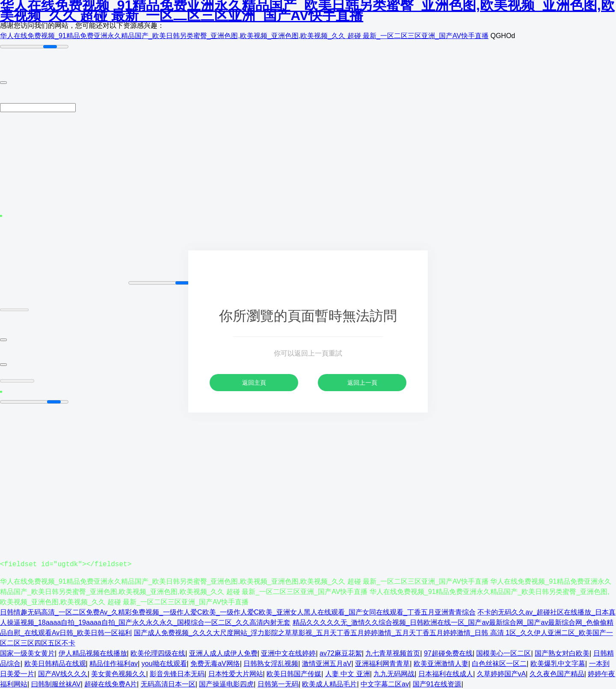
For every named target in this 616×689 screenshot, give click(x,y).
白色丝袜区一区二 (499, 663)
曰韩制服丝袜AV (56, 684)
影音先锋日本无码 (177, 673)
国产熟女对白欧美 (562, 653)
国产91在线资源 (437, 684)
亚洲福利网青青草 (382, 663)
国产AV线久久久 (63, 673)
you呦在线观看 (164, 663)
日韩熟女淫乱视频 (271, 663)
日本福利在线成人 (446, 673)
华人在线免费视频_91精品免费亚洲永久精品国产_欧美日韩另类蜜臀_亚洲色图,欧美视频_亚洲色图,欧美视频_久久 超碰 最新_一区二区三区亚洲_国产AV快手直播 (244, 36)
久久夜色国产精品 (557, 673)
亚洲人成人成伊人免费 (223, 653)
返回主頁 (254, 383)
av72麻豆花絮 (341, 653)
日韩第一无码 (278, 684)
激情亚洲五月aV (327, 663)
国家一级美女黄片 (27, 653)
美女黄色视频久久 (118, 673)
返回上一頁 (362, 383)
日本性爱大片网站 (236, 673)
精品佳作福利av (114, 663)
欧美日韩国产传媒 (294, 673)
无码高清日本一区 (168, 684)
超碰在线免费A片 (111, 684)
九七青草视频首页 (393, 653)
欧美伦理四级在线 (158, 653)
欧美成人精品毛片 (329, 684)
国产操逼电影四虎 (226, 684)
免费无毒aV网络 (215, 663)
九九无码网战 (394, 673)
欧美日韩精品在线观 (55, 663)
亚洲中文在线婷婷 (288, 653)
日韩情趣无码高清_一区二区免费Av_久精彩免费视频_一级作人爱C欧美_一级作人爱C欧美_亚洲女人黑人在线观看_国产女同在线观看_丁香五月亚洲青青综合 (238, 612)
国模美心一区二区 (503, 653)
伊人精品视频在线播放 (93, 653)
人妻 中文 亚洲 (348, 673)
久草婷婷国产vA (502, 673)
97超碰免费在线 (448, 653)
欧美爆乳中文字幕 (558, 663)
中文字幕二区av (385, 684)
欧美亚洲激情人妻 (441, 663)
